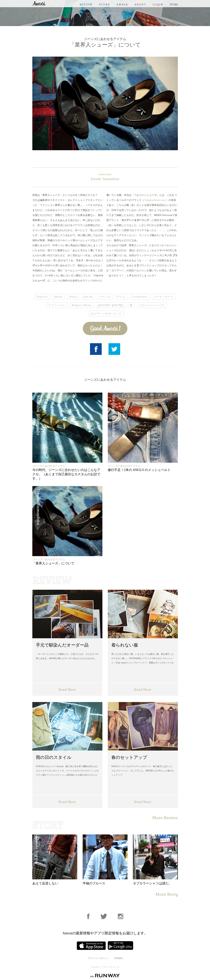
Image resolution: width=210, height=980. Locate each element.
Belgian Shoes (82, 305)
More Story (167, 894)
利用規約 (119, 958)
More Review (165, 818)
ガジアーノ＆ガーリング (106, 314)
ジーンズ (105, 297)
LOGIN (158, 4)
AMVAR (122, 4)
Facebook (96, 349)
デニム (121, 297)
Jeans (73, 297)
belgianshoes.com (155, 200)
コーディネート (164, 297)
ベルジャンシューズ (152, 305)
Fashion (42, 297)
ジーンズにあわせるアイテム (105, 39)
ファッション (57, 305)
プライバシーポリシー (98, 958)
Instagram (121, 916)
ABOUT (140, 4)
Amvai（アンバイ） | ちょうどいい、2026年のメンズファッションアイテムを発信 (39, 3)
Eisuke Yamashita (105, 177)
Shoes (58, 297)
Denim (88, 297)
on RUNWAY (105, 976)
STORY (105, 4)
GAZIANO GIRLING (111, 305)
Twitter (114, 349)
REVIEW (86, 4)
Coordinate (140, 297)
